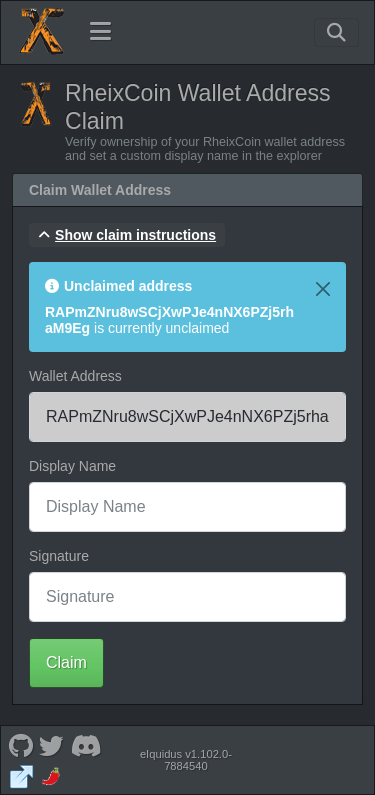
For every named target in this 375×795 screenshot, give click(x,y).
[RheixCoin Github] (20, 744)
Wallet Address (75, 376)
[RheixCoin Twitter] (52, 744)
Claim (66, 662)
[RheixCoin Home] (41, 32)
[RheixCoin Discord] (86, 744)
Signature (59, 556)
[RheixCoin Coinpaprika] (52, 775)
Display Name (72, 466)
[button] (127, 235)
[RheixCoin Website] (21, 775)
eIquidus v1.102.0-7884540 (186, 760)
